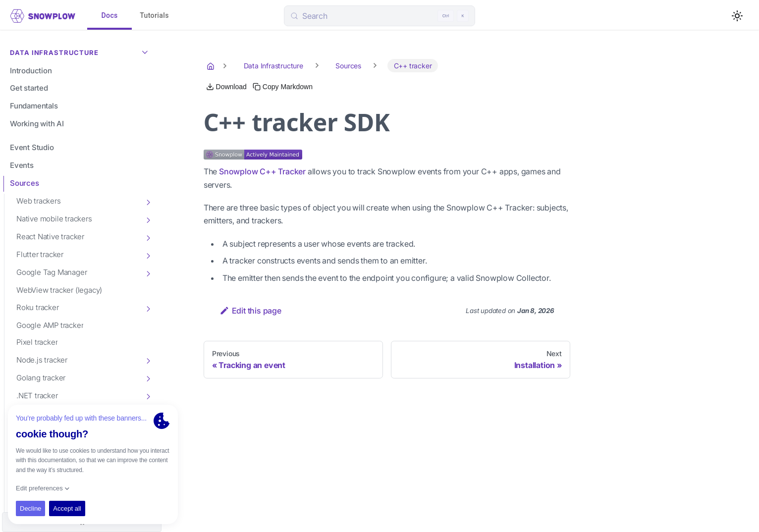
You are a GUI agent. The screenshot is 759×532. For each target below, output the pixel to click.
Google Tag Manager (52, 272)
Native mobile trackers (54, 219)
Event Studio (32, 147)
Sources (25, 183)
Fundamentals (34, 106)
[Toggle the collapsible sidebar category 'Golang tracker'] (148, 378)
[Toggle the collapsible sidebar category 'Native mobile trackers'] (148, 219)
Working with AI (37, 124)
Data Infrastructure (81, 52)
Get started (29, 88)
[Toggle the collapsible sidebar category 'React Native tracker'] (148, 237)
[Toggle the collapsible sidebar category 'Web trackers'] (148, 202)
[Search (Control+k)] (379, 16)
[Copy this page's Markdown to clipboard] (283, 87)
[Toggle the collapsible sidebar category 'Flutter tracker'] (148, 255)
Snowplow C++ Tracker (262, 171)
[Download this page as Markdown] (226, 87)
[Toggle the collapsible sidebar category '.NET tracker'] (148, 396)
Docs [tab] (109, 16)
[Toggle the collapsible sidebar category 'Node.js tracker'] (148, 360)
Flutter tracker (40, 254)
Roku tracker (38, 307)
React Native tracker (50, 237)
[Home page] (212, 66)
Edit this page (250, 311)
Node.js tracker (42, 360)
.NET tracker (37, 396)
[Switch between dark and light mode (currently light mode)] (737, 16)
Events (22, 165)
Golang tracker (41, 378)
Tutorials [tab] (154, 16)
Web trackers (39, 201)
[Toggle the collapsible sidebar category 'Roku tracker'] (148, 308)
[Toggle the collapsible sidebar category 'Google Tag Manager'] (148, 273)
